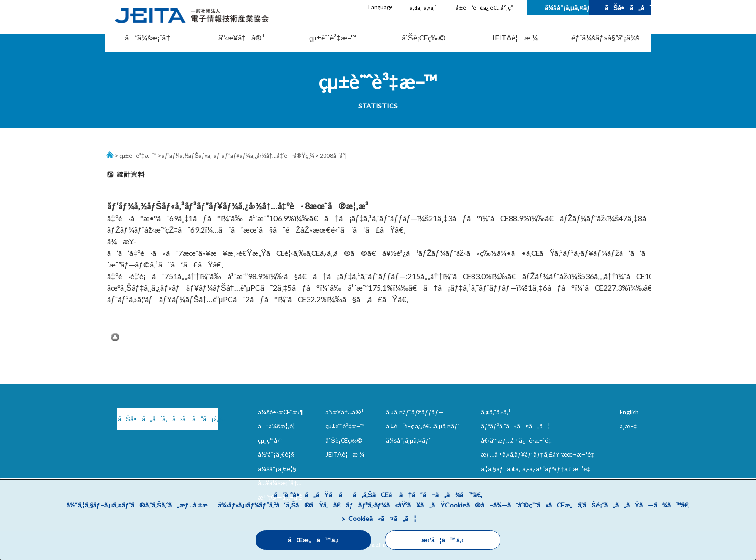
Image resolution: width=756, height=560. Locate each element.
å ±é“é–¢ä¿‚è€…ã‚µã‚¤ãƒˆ (423, 426)
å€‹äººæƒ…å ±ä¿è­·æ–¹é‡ (518, 440)
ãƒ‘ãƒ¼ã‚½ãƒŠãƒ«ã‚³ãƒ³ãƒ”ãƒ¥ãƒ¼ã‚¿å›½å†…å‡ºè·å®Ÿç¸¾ (238, 155)
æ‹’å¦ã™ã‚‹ (442, 540)
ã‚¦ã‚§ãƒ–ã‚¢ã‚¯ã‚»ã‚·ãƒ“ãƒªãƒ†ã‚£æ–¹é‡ (537, 469)
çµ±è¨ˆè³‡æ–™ (333, 37)
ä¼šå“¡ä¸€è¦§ (277, 469)
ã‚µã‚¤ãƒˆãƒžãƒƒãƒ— (415, 412)
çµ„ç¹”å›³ (270, 440)
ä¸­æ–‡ (628, 426)
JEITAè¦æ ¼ (514, 37)
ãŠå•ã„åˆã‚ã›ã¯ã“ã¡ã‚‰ (168, 419)
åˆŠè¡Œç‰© (424, 37)
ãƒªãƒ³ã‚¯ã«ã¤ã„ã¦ (515, 426)
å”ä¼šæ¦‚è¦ (279, 426)
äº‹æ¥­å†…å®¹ (242, 37)
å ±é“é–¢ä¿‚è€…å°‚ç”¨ (485, 7)
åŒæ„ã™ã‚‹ (313, 540)
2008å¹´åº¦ (333, 155)
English (629, 412)
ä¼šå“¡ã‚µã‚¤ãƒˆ (567, 7)
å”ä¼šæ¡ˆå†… (150, 37)
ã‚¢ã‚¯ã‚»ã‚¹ (423, 7)
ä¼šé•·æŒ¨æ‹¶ (281, 412)
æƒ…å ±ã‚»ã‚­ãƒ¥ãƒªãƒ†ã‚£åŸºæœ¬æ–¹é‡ (539, 454)
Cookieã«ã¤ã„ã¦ (382, 518)
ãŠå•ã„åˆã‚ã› (628, 7)
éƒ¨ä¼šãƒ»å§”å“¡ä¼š (606, 37)
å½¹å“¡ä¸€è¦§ (276, 454)
